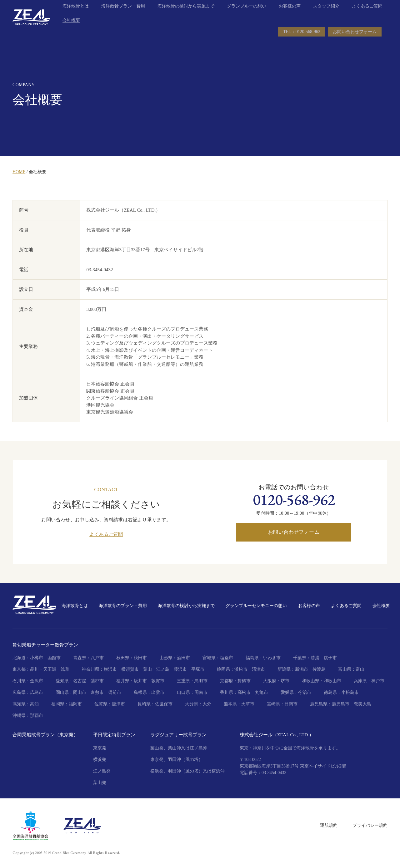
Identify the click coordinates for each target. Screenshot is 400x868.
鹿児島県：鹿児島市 (330, 704)
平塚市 (198, 669)
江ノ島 (163, 669)
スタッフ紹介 (326, 15)
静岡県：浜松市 (232, 669)
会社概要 (71, 30)
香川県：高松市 (235, 692)
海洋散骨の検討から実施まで (186, 15)
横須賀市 (130, 669)
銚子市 (330, 658)
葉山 (147, 669)
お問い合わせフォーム (355, 41)
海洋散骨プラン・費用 (123, 15)
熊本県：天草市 (239, 704)
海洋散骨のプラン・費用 (123, 606)
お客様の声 (290, 15)
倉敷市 (97, 692)
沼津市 (258, 669)
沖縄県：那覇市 (28, 716)
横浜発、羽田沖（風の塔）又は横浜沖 (187, 771)
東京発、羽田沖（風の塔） (177, 760)
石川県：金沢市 (28, 681)
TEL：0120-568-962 (302, 41)
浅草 (65, 669)
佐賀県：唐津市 (110, 704)
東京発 (100, 748)
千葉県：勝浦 (306, 658)
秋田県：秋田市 (132, 658)
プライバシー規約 (370, 825)
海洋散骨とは (76, 15)
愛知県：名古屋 (71, 681)
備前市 (115, 692)
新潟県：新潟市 (293, 669)
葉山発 (100, 783)
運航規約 (329, 825)
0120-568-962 (294, 500)
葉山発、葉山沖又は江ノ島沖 (179, 748)
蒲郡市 (97, 681)
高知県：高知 (26, 704)
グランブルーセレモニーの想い (256, 606)
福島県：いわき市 (263, 658)
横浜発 (100, 760)
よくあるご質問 (367, 15)
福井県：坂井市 (132, 681)
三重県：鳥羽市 (192, 681)
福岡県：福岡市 (67, 704)
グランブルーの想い (247, 15)
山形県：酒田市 (175, 658)
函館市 (54, 658)
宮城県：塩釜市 (218, 658)
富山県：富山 (351, 669)
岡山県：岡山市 (71, 692)
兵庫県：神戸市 (369, 681)
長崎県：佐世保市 (155, 704)
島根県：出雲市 (149, 692)
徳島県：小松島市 (341, 692)
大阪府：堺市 (276, 681)
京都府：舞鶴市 (235, 681)
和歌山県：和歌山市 (322, 681)
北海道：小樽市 (28, 658)
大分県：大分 (198, 704)
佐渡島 (319, 669)
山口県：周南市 (192, 692)
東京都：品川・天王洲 (34, 669)
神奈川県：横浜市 (99, 669)
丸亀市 (262, 692)
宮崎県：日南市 (282, 704)
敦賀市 (158, 681)
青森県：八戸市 (88, 658)
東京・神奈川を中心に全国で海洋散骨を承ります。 (290, 748)
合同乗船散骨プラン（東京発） (45, 735)
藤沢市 (180, 669)
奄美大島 (362, 704)
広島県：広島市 (28, 692)
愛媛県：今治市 (296, 692)
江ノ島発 (102, 771)
